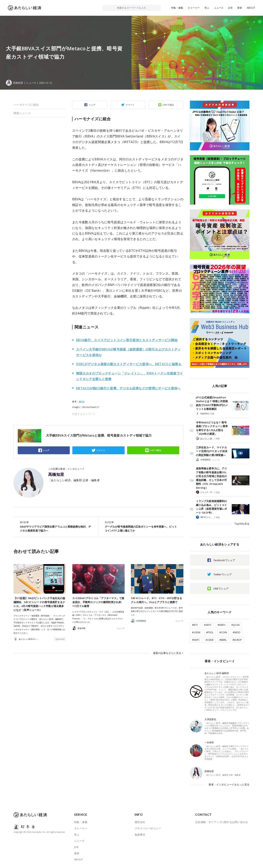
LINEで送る (168, 105)
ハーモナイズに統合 (26, 105)
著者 (240, 8)
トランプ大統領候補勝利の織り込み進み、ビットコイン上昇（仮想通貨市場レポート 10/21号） (211, 507)
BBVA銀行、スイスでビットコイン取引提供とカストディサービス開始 (127, 340)
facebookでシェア (224, 560)
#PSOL (210, 632)
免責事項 (140, 835)
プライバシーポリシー (148, 828)
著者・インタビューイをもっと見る (229, 784)
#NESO (237, 632)
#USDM (196, 632)
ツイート (130, 105)
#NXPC (196, 640)
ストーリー (194, 8)
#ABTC (208, 625)
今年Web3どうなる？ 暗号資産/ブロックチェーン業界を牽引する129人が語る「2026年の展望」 (212, 428)
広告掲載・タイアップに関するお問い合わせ (222, 822)
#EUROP (237, 640)
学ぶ (207, 8)
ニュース (219, 8)
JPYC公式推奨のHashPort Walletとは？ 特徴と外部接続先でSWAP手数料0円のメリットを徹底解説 (212, 403)
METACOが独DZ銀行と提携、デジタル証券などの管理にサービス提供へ (128, 388)
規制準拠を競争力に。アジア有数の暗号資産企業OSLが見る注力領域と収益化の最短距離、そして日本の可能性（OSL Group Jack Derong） (211, 478)
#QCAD (236, 625)
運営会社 (140, 822)
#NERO (222, 625)
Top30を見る (242, 524)
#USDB (210, 640)
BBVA (82, 402)
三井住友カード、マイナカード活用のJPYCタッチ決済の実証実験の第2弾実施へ (212, 451)
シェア (92, 105)
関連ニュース (22, 113)
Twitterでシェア (223, 574)
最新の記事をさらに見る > (168, 653)
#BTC (195, 625)
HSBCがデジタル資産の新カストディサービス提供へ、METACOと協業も (129, 364)
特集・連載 (177, 8)
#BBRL (223, 640)
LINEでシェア (221, 588)
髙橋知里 (56, 474)
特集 (212, 414)
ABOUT (251, 8)
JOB (230, 8)
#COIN (223, 632)
